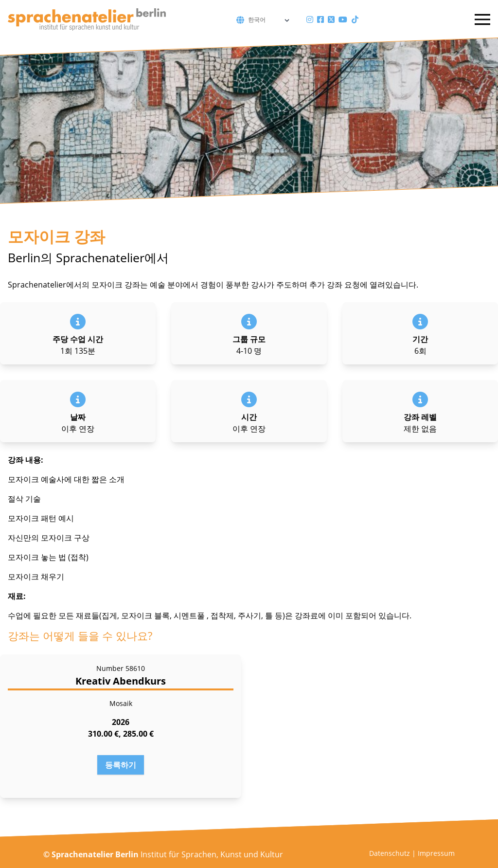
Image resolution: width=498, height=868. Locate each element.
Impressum (436, 853)
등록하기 (121, 765)
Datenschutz (390, 853)
